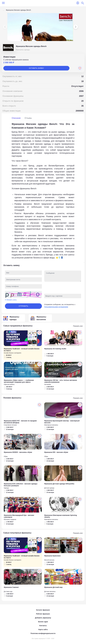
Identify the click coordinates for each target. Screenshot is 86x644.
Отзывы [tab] (28, 118)
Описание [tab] (16, 118)
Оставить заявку (36, 68)
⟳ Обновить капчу (11, 300)
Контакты (43, 626)
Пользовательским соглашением (56, 307)
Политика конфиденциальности (43, 633)
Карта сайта (43, 629)
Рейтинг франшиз (43, 614)
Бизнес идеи (43, 622)
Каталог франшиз (43, 610)
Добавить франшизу (43, 618)
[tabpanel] (43, 191)
